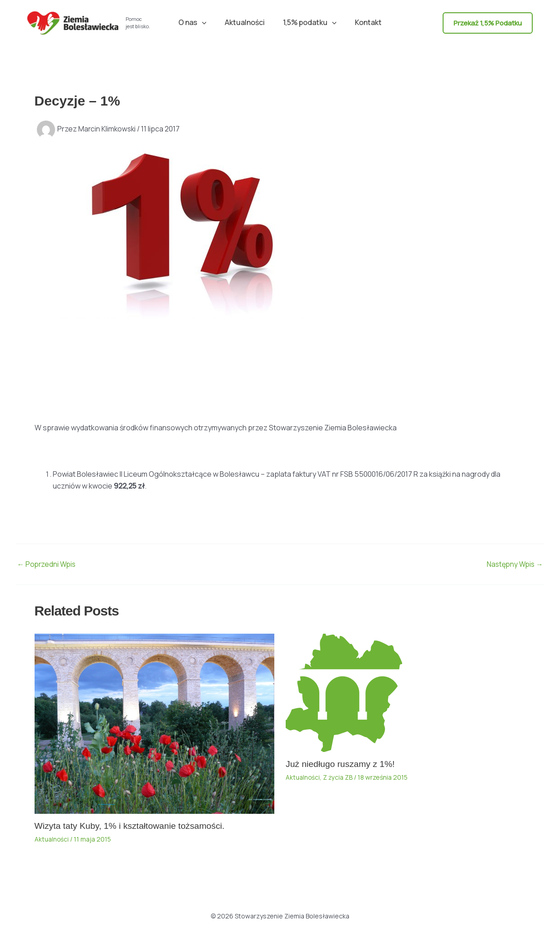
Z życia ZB (338, 777)
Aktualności (247, 22)
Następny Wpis (514, 564)
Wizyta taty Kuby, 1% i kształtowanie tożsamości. (133, 826)
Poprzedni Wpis (48, 564)
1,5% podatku (308, 22)
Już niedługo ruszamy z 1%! (342, 764)
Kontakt (363, 22)
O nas (198, 22)
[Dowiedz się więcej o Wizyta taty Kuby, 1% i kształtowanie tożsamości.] (155, 723)
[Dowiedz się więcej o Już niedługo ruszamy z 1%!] (344, 692)
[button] (207, 22)
